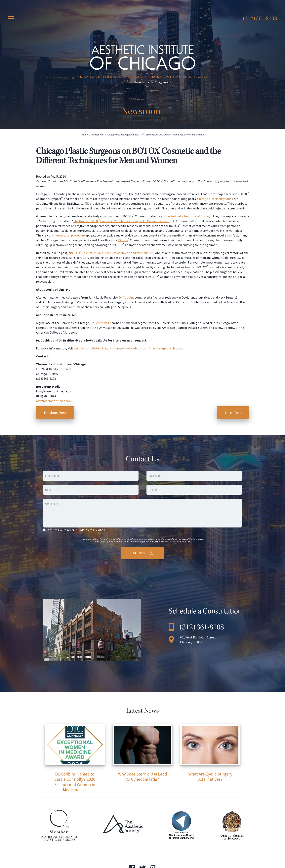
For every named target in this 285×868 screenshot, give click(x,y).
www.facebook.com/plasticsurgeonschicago (152, 348)
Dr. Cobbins (126, 297)
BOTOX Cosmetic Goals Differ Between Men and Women (108, 253)
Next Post (233, 413)
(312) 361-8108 (260, 18)
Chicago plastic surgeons (214, 199)
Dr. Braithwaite (101, 323)
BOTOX (123, 240)
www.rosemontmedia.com (54, 401)
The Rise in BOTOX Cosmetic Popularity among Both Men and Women (121, 221)
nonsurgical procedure (70, 235)
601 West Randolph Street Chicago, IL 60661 (198, 640)
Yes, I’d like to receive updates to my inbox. (77, 530)
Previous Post (55, 413)
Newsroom (97, 135)
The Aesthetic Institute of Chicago (188, 216)
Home (84, 135)
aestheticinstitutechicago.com (95, 348)
